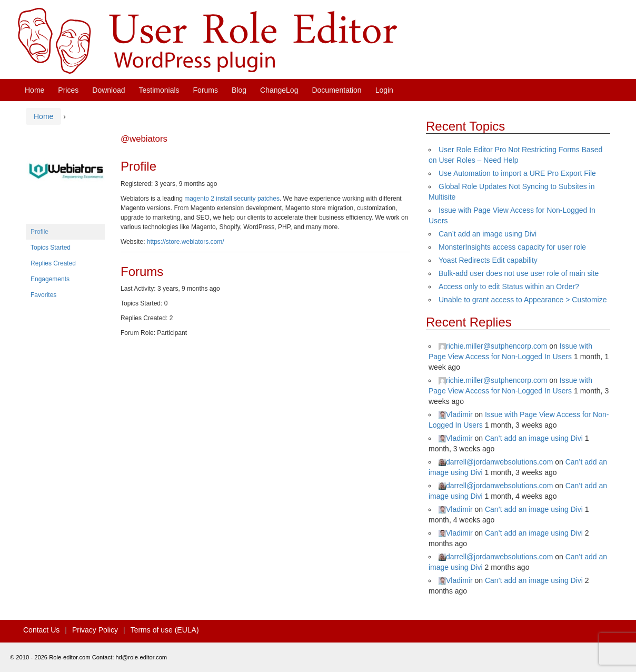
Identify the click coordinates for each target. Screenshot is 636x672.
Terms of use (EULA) (165, 630)
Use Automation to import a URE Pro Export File (517, 173)
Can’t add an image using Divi (488, 234)
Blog (239, 90)
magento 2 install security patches (232, 199)
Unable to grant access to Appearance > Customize (523, 300)
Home (34, 90)
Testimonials (159, 90)
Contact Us (41, 630)
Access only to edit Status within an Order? (509, 286)
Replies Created (53, 263)
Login (384, 90)
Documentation (336, 90)
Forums (206, 90)
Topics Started (51, 248)
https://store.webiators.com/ (186, 242)
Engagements (50, 279)
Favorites (43, 295)
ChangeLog (279, 90)
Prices (68, 90)
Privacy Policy (95, 630)
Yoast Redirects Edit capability (488, 260)
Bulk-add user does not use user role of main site (519, 273)
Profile (39, 232)
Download (108, 90)
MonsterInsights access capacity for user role (512, 247)
